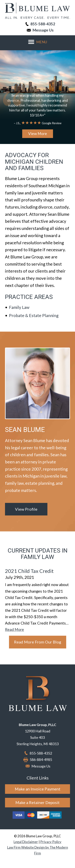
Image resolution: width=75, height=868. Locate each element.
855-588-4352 (43, 24)
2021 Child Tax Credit (29, 571)
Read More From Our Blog (38, 642)
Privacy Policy (51, 842)
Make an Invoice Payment (38, 789)
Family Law (19, 307)
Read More (14, 629)
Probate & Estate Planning (34, 315)
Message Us (43, 30)
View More (38, 134)
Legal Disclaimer (26, 842)
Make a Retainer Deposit (37, 802)
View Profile (26, 509)
